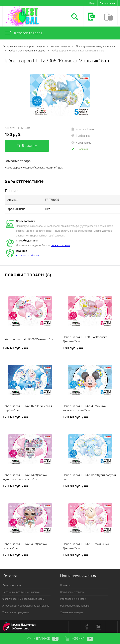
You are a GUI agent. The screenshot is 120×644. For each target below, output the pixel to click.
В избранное (81, 136)
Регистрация (107, 3)
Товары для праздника (16, 612)
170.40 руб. (15, 417)
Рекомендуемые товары (75, 606)
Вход (92, 3)
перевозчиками (60, 245)
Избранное (43, 639)
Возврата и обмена (27, 256)
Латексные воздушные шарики (21, 592)
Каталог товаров (24, 33)
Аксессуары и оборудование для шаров (26, 606)
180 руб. (13, 134)
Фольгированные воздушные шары (23, 599)
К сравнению (81, 142)
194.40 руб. (15, 348)
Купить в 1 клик (83, 129)
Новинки (65, 585)
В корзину (27, 146)
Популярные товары (72, 592)
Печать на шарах (12, 585)
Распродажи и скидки (73, 599)
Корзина (79, 639)
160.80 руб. (76, 486)
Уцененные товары (71, 612)
